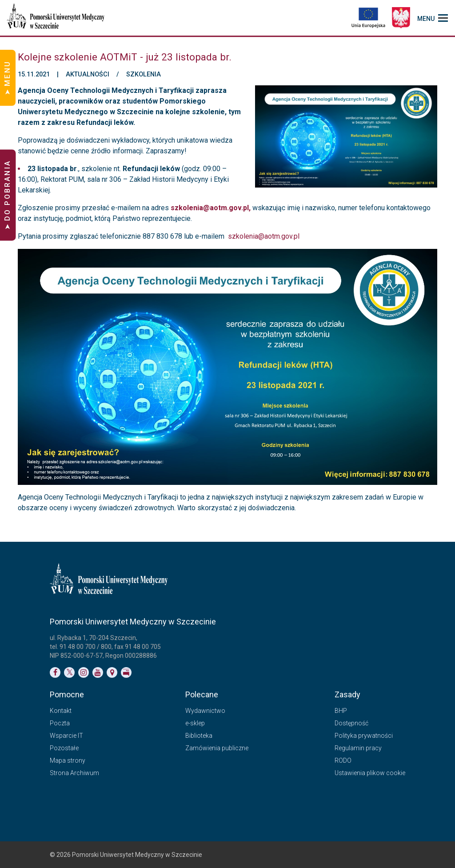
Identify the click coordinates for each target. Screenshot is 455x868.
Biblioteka (199, 736)
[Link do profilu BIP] (126, 672)
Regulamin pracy (358, 748)
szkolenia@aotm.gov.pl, (212, 208)
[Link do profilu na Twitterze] (69, 672)
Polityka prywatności (364, 736)
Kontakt (61, 711)
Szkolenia (144, 75)
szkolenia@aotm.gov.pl (264, 236)
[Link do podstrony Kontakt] (112, 672)
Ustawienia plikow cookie (370, 773)
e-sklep (195, 723)
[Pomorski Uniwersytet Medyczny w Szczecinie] (56, 18)
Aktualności (88, 75)
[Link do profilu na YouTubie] (98, 672)
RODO (343, 760)
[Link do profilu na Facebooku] (55, 672)
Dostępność (351, 723)
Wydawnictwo (205, 711)
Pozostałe (64, 748)
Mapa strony (68, 760)
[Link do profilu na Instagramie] (84, 672)
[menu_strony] (433, 18)
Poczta (60, 723)
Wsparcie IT (66, 736)
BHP (341, 711)
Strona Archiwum (74, 773)
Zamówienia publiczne (217, 748)
